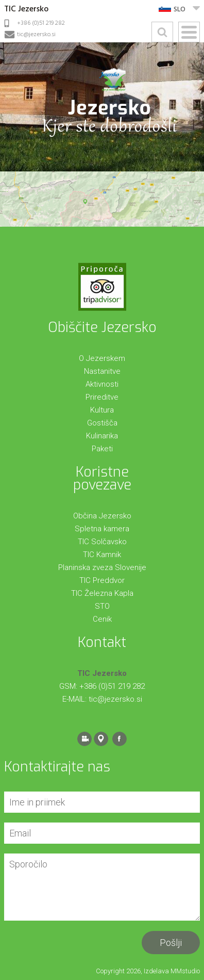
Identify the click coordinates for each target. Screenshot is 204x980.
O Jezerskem (102, 358)
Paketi (102, 449)
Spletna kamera (102, 529)
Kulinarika (102, 436)
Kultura (102, 410)
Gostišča (102, 423)
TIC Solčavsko (102, 542)
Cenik (102, 619)
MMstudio (185, 971)
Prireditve (102, 397)
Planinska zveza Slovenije (102, 567)
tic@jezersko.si (36, 35)
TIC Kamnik (102, 555)
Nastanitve (102, 371)
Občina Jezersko (102, 516)
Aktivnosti (102, 384)
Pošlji (171, 943)
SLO (180, 10)
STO (102, 606)
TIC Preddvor (102, 580)
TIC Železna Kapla (102, 593)
